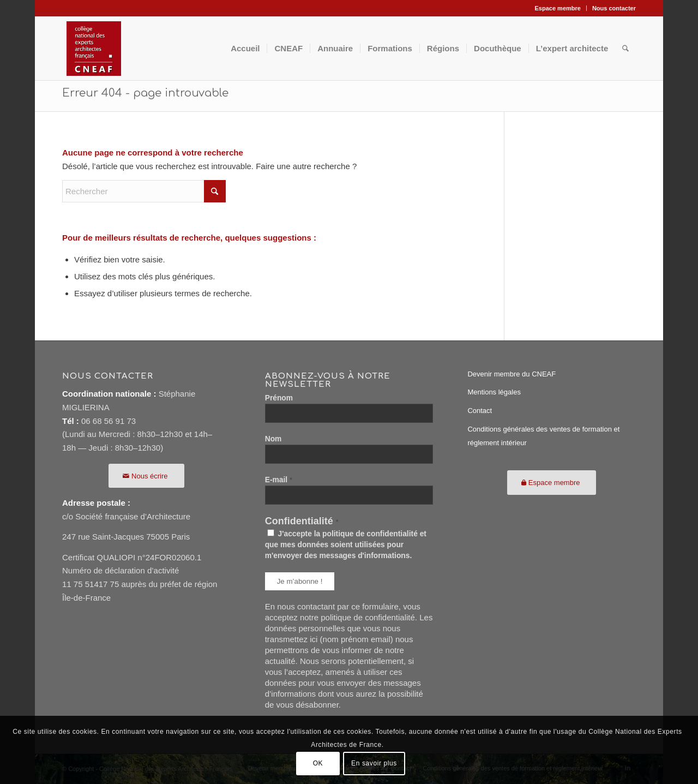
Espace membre (558, 8)
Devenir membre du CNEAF (512, 374)
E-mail (279, 480)
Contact (480, 411)
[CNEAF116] (94, 49)
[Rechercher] (625, 49)
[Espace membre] (552, 483)
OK (318, 763)
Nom (273, 439)
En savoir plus (374, 763)
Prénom (279, 398)
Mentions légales (494, 392)
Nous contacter (614, 8)
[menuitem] (558, 8)
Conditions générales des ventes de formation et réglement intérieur (543, 436)
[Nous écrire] (146, 476)
